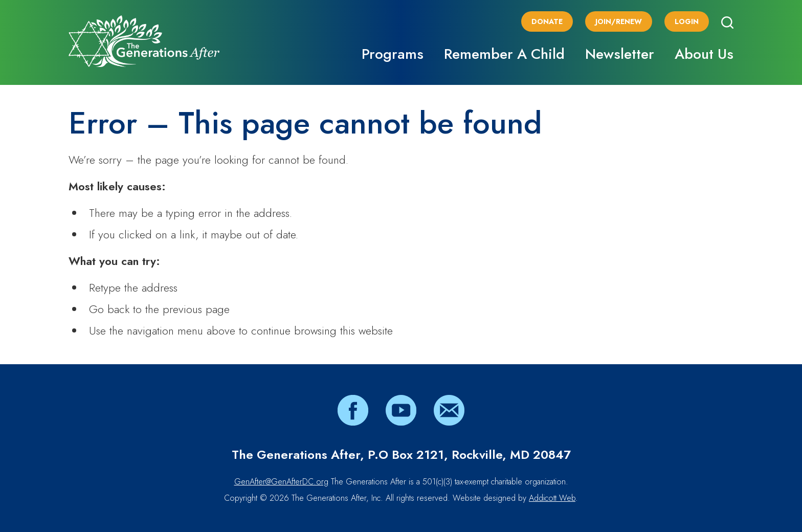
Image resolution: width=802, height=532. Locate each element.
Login (687, 21)
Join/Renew (619, 21)
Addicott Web (552, 498)
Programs (393, 54)
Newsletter (620, 54)
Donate (547, 21)
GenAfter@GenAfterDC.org (281, 482)
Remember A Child (504, 54)
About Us (704, 54)
